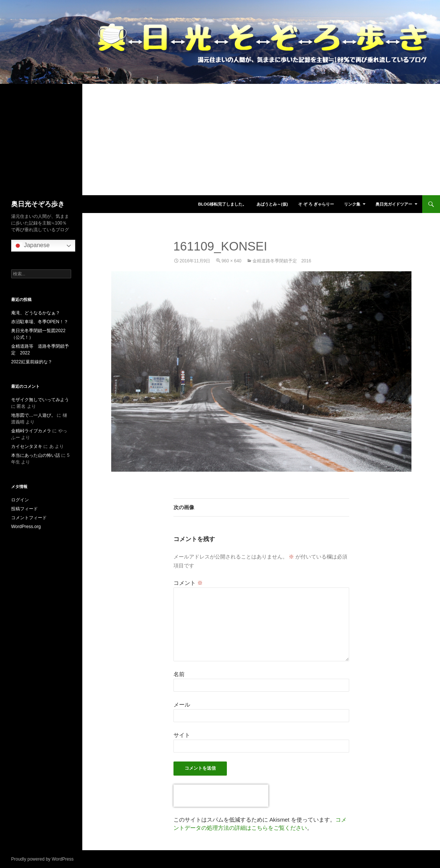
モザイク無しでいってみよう (40, 400)
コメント (188, 583)
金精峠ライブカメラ (31, 431)
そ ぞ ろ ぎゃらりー (316, 204)
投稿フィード (24, 509)
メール (182, 705)
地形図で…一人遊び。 (33, 415)
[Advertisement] (220, 140)
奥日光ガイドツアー (394, 204)
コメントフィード (29, 518)
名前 (179, 674)
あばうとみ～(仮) (272, 204)
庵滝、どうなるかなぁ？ (36, 313)
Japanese (32, 246)
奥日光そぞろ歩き (38, 204)
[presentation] (221, 796)
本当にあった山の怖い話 (36, 455)
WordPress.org (26, 527)
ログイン (20, 500)
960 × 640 (232, 261)
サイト (182, 735)
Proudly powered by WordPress (42, 859)
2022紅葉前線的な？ (32, 362)
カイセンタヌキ (27, 446)
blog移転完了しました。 (222, 204)
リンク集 (352, 204)
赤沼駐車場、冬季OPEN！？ (40, 322)
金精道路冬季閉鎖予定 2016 (282, 261)
